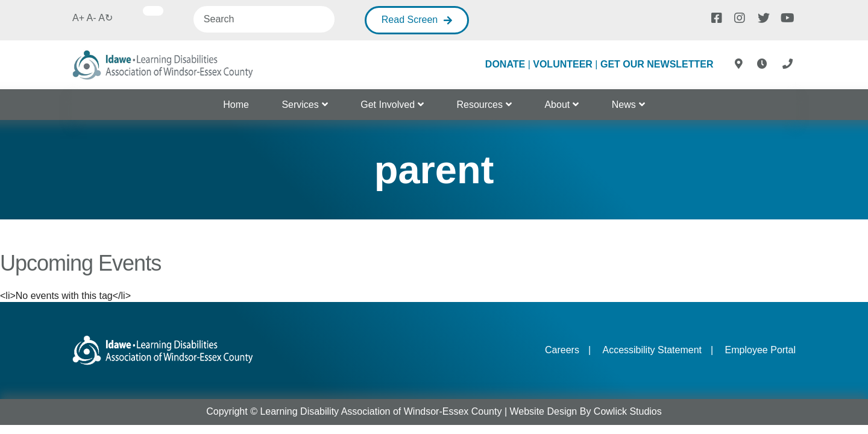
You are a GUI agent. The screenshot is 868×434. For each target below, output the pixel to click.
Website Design (544, 411)
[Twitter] (763, 17)
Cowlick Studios (628, 411)
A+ (78, 18)
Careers (562, 350)
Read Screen (410, 20)
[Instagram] (739, 17)
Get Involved (388, 105)
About (557, 105)
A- (92, 18)
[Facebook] (716, 17)
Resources (480, 105)
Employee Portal (760, 350)
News (624, 105)
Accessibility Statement (652, 350)
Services (300, 105)
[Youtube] (785, 17)
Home (236, 105)
